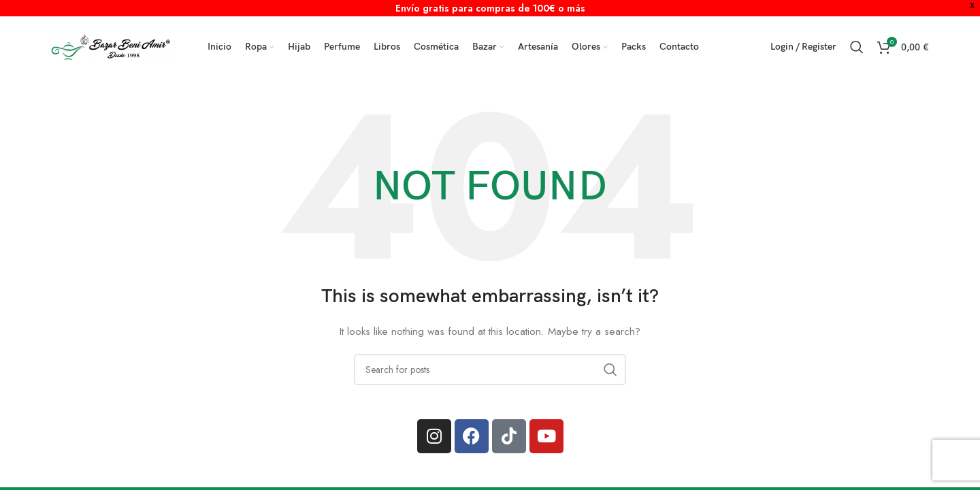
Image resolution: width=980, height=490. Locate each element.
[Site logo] (112, 46)
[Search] (857, 47)
